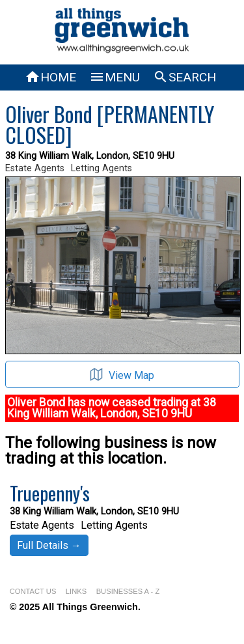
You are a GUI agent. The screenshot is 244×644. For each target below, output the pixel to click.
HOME (50, 77)
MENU (115, 77)
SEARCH (184, 77)
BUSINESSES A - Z (128, 591)
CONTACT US (33, 591)
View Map (122, 375)
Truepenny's (50, 493)
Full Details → (49, 545)
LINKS (76, 591)
